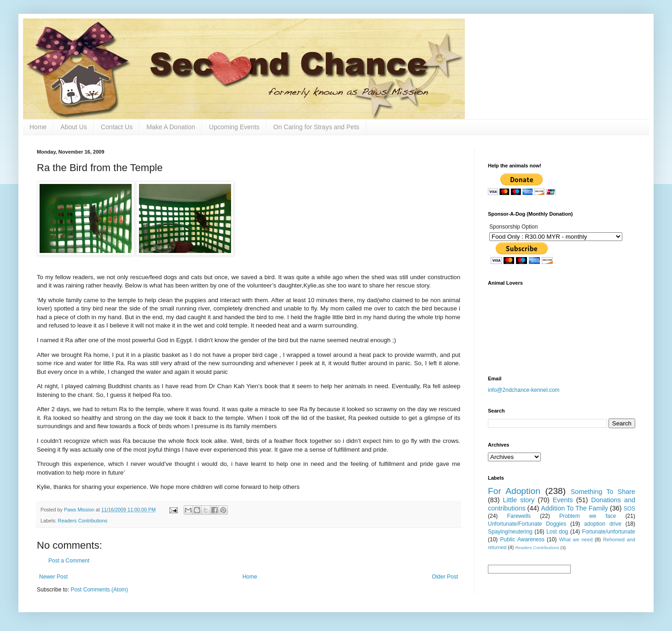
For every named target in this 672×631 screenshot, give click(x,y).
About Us (74, 127)
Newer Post (53, 577)
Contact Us (117, 127)
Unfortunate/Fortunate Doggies (527, 524)
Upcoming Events (234, 127)
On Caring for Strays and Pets (316, 127)
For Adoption (514, 491)
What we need (576, 539)
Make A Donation (171, 127)
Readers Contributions (83, 521)
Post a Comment (69, 561)
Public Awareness (522, 539)
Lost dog (557, 532)
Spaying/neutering (510, 532)
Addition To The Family (574, 508)
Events (563, 500)
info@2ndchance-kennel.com (524, 390)
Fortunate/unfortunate (609, 532)
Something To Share (603, 492)
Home (38, 127)
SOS (629, 509)
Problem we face (588, 516)
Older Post (445, 577)
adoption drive (603, 524)
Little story (519, 500)
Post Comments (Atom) (99, 590)
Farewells (519, 516)
